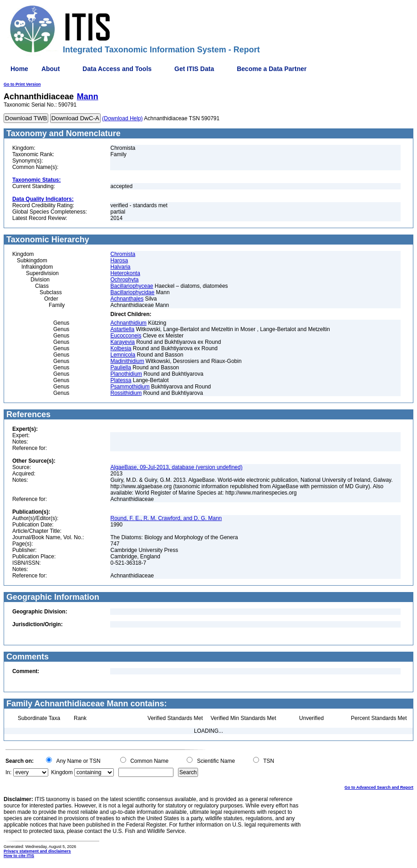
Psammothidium (130, 387)
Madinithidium (127, 361)
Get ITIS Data (194, 69)
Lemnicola (123, 355)
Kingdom (62, 772)
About (51, 69)
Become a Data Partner (272, 69)
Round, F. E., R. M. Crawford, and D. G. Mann (166, 518)
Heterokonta (125, 273)
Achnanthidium (128, 323)
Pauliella (120, 368)
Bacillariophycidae (132, 292)
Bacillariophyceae (132, 286)
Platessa (121, 380)
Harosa (119, 260)
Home (19, 69)
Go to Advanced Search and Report (379, 787)
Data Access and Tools (117, 69)
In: (8, 772)
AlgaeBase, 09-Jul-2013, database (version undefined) (176, 467)
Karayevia (122, 342)
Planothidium (126, 374)
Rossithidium (126, 393)
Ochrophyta (124, 280)
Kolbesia (121, 348)
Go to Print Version (22, 84)
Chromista (123, 254)
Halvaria (120, 267)
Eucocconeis (126, 336)
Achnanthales (127, 299)
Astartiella (122, 329)
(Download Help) (122, 118)
